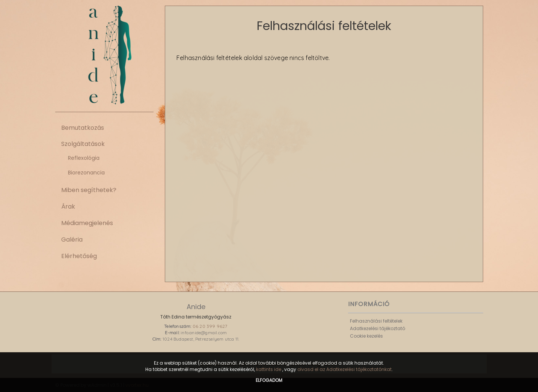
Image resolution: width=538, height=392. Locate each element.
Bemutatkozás (83, 128)
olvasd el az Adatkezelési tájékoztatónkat (344, 369)
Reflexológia (84, 158)
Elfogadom (269, 380)
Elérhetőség (79, 256)
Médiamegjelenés (87, 223)
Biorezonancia (86, 173)
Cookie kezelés (366, 336)
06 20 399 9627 (210, 326)
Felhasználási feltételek (376, 321)
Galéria (72, 240)
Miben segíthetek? (89, 190)
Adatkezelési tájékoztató (378, 328)
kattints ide (269, 369)
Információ (369, 304)
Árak (68, 207)
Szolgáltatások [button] (83, 144)
